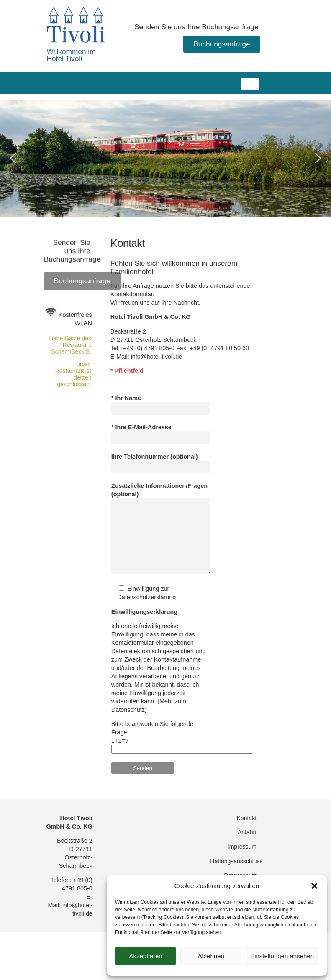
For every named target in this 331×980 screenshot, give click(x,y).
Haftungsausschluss (236, 874)
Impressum (242, 859)
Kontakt (247, 831)
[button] (314, 886)
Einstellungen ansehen (282, 956)
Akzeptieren (145, 956)
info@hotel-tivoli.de (157, 398)
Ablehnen (211, 956)
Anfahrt (247, 845)
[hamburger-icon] (250, 84)
